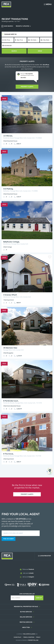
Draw (40, 51)
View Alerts (24, 78)
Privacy (38, 637)
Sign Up (39, 598)
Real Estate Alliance (29, 634)
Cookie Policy (18, 637)
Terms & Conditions (29, 637)
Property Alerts (27, 87)
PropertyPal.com (33, 640)
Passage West (10, 34)
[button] (27, 45)
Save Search (8, 26)
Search (14, 51)
